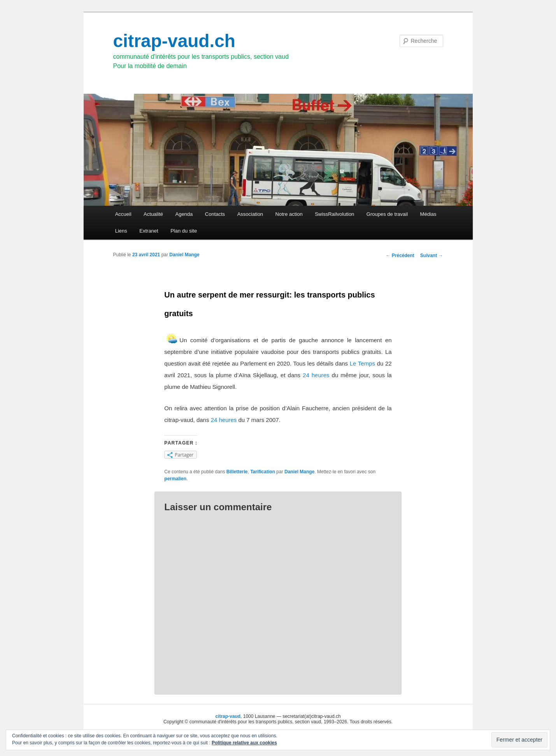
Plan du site (184, 231)
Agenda (184, 214)
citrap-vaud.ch (174, 41)
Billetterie (237, 472)
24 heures (315, 375)
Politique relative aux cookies (244, 743)
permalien (175, 479)
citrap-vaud (228, 716)
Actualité (153, 214)
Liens (121, 231)
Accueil (123, 214)
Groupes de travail (387, 214)
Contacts (215, 214)
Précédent (400, 255)
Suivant (432, 255)
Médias (428, 214)
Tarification (263, 472)
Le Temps (362, 363)
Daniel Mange (184, 255)
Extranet (149, 231)
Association (250, 214)
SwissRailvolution (334, 214)
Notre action (289, 214)
